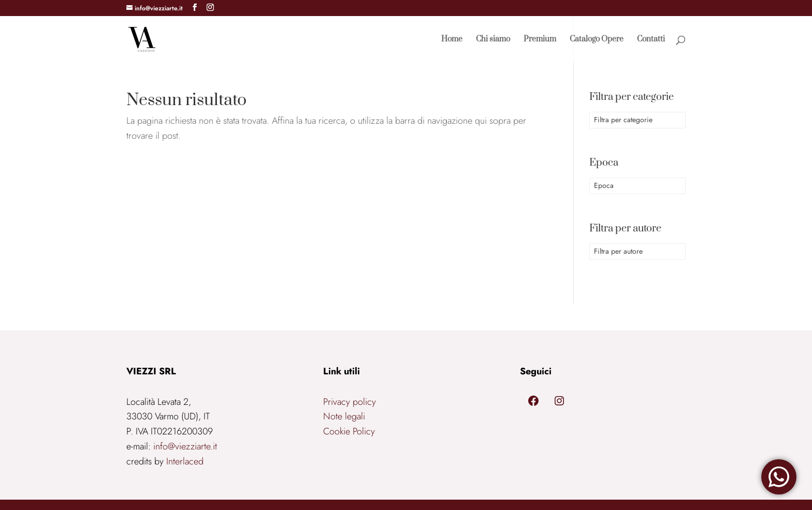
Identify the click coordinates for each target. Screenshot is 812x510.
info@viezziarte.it (185, 446)
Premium (540, 40)
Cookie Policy (349, 431)
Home (452, 40)
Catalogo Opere (597, 40)
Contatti (651, 40)
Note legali (344, 416)
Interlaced (185, 461)
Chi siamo (493, 40)
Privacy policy (350, 402)
